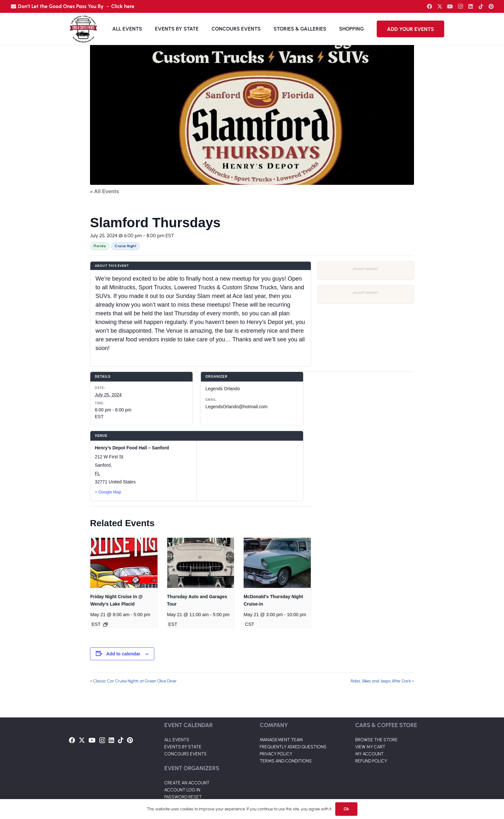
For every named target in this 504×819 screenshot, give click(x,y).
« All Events (104, 191)
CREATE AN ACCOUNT (187, 783)
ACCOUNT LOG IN (182, 790)
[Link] (83, 29)
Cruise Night (126, 246)
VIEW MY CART (370, 747)
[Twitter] (440, 6)
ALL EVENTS (177, 740)
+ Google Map (108, 492)
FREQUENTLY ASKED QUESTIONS (293, 747)
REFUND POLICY (371, 761)
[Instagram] (460, 6)
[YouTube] (450, 6)
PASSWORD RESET (183, 797)
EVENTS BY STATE (183, 747)
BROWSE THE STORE (376, 740)
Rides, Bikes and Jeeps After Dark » (382, 681)
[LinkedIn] (471, 6)
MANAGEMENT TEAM (281, 740)
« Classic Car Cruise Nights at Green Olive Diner (133, 681)
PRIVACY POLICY (276, 754)
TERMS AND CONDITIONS (286, 761)
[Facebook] (429, 6)
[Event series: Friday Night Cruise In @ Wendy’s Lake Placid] (105, 625)
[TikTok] (481, 6)
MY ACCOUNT (369, 754)
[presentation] (124, 563)
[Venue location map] (250, 471)
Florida (100, 246)
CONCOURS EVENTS (185, 754)
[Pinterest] (491, 6)
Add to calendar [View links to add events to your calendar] (123, 654)
